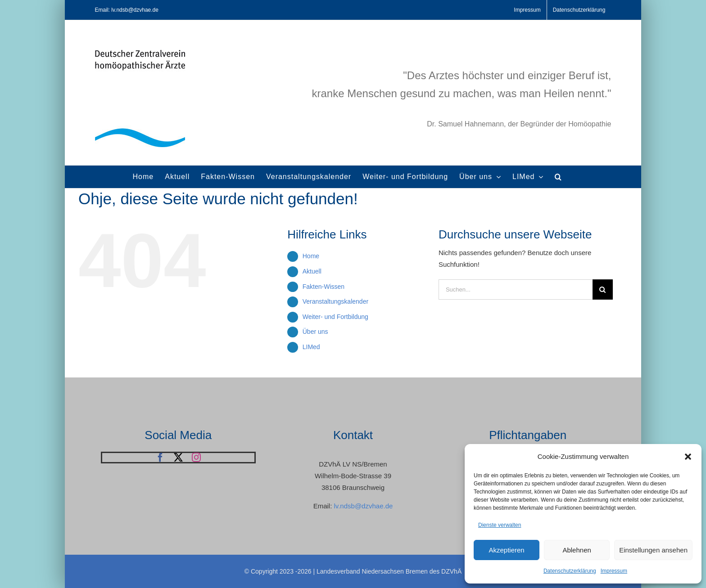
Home (311, 256)
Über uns (315, 332)
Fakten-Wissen (324, 287)
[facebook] (160, 458)
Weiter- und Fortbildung (335, 317)
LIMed (311, 347)
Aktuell (312, 271)
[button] (688, 457)
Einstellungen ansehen (653, 550)
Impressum (614, 571)
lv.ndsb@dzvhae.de (363, 506)
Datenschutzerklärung (570, 571)
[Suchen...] (516, 290)
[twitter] (178, 458)
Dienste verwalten (500, 525)
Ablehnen (577, 550)
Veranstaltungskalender (335, 301)
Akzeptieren (506, 550)
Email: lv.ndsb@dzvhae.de (127, 10)
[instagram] (196, 458)
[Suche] (603, 290)
